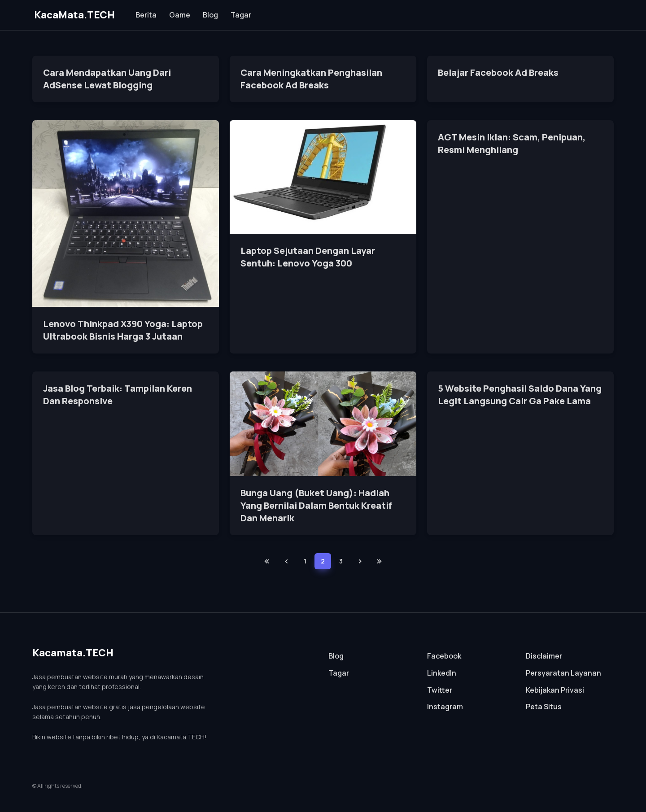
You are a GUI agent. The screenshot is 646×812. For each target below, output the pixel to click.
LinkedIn (442, 673)
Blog (210, 15)
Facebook (444, 656)
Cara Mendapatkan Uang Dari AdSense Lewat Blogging (107, 79)
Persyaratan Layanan (563, 673)
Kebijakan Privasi (555, 690)
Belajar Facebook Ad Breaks (498, 72)
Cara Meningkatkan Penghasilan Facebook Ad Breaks (311, 79)
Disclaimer (544, 656)
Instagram (445, 707)
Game (180, 15)
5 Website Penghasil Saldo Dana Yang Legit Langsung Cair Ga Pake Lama (520, 395)
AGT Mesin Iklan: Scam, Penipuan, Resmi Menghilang (512, 143)
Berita (146, 15)
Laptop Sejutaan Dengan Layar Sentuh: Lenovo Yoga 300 (308, 257)
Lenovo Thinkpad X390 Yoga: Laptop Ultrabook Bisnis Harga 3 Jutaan (123, 330)
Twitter (440, 690)
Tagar (241, 15)
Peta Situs (544, 707)
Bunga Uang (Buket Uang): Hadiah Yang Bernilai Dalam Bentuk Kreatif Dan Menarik (316, 505)
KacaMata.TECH (74, 15)
